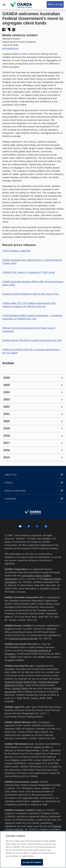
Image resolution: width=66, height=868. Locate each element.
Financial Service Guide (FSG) (21, 682)
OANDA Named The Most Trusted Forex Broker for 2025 (32, 340)
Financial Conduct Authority (23, 638)
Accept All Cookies (32, 862)
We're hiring (55, 4)
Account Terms (20, 688)
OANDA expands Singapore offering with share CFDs (31, 294)
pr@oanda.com (10, 48)
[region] (33, 850)
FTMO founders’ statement (16, 251)
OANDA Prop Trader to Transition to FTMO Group (29, 272)
